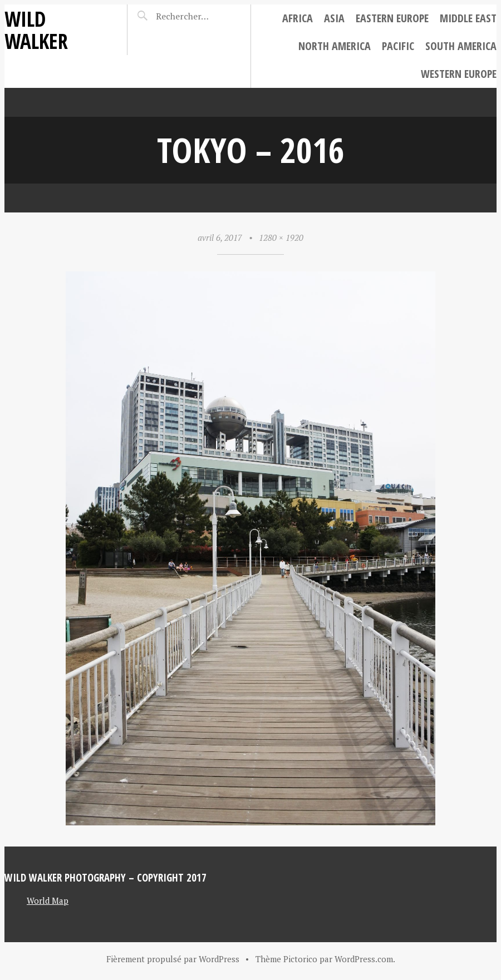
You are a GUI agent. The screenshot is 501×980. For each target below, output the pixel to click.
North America (335, 46)
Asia (334, 18)
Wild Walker (36, 30)
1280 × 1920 (281, 237)
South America (461, 46)
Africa (298, 18)
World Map (48, 900)
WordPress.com (364, 959)
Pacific (398, 46)
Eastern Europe (392, 18)
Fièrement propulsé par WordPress (173, 959)
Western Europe (459, 74)
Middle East (468, 18)
